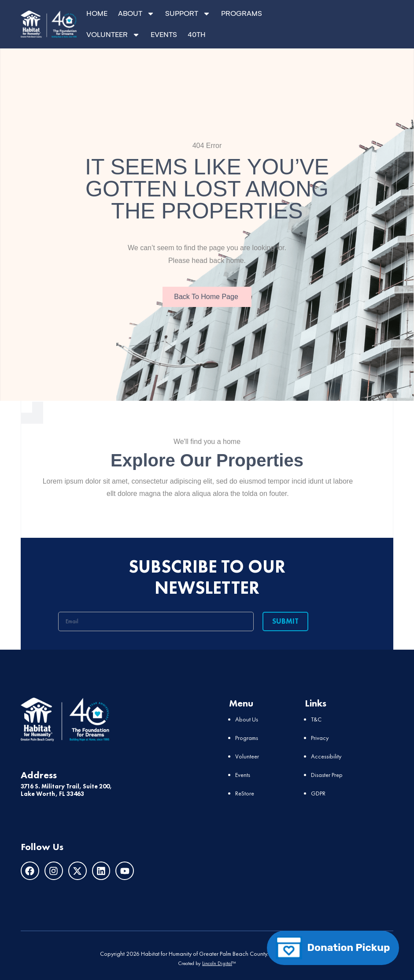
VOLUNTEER (113, 35)
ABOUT (136, 14)
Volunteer (247, 756)
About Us (247, 719)
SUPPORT (188, 14)
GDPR (318, 793)
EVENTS (164, 35)
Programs (247, 737)
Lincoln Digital (217, 963)
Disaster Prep (327, 774)
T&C (316, 719)
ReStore (245, 793)
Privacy (320, 737)
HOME (97, 13)
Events (243, 774)
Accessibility (326, 756)
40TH (197, 35)
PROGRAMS (242, 13)
